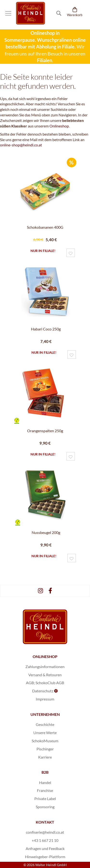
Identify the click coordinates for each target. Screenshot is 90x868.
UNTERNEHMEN (45, 714)
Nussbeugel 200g (46, 532)
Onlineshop (59, 126)
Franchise (45, 790)
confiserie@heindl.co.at (45, 832)
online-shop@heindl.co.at (21, 145)
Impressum (45, 699)
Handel (45, 782)
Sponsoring (45, 807)
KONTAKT (45, 822)
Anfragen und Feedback (45, 848)
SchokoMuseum (45, 741)
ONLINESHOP (45, 656)
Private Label (45, 799)
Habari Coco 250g (46, 329)
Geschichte (45, 724)
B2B (45, 772)
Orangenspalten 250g (45, 431)
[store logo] (30, 13)
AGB (30, 683)
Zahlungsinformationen (45, 667)
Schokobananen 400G (45, 227)
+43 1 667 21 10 (45, 840)
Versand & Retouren (45, 675)
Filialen (45, 60)
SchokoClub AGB (50, 683)
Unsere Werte (45, 733)
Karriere (45, 757)
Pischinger (45, 749)
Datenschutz (43, 691)
